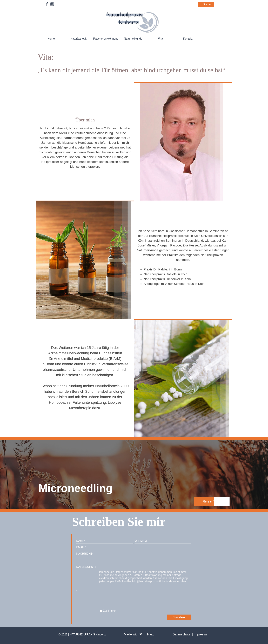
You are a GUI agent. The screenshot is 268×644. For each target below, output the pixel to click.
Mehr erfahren (212, 502)
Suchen (207, 4)
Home (51, 39)
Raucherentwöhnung (106, 39)
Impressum (202, 634)
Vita (160, 39)
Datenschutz (181, 634)
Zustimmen (110, 611)
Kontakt (188, 39)
